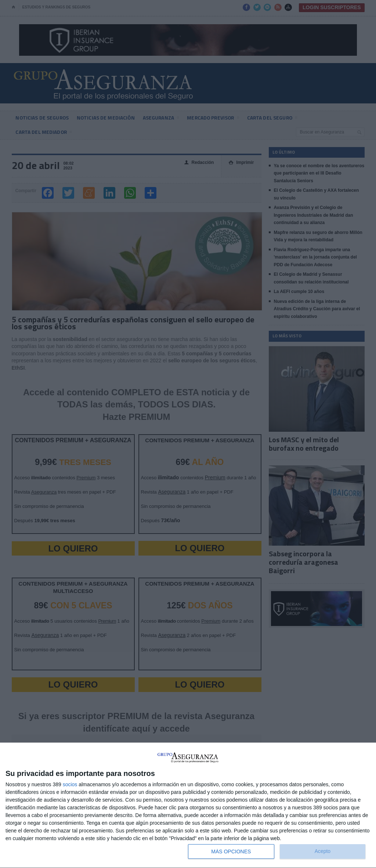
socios (70, 784)
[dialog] (188, 805)
